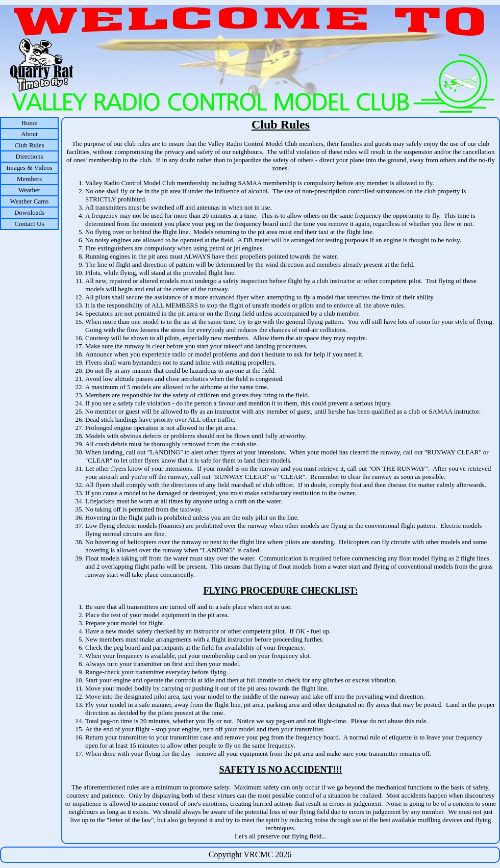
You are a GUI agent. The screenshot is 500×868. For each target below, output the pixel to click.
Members (29, 179)
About (29, 134)
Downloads (29, 212)
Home (30, 123)
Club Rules (29, 145)
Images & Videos (30, 168)
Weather (29, 190)
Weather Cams (30, 201)
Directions (29, 156)
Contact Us (29, 224)
